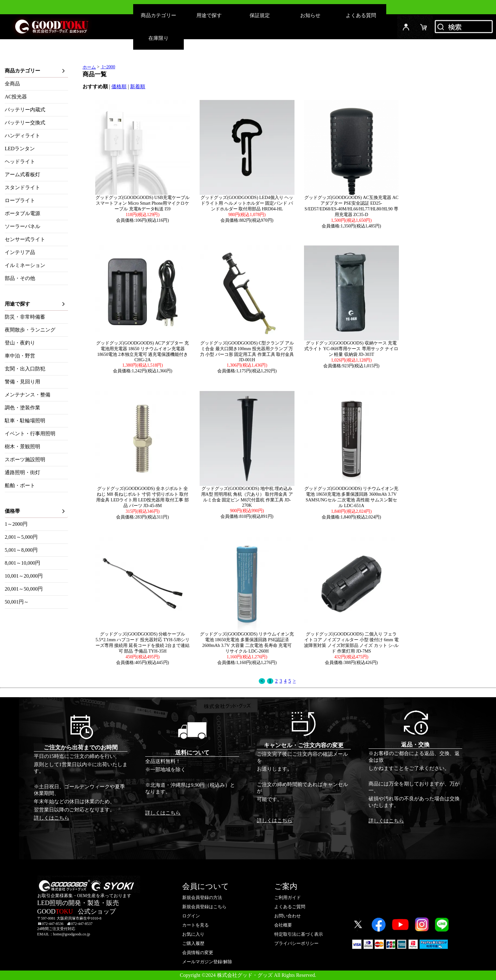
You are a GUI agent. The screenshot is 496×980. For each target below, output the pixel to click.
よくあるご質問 (290, 907)
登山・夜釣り (20, 343)
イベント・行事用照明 (30, 434)
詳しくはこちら (52, 818)
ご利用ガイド (288, 898)
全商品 (12, 84)
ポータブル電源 (22, 213)
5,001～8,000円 (21, 550)
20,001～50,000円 (24, 589)
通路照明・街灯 (22, 472)
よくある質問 (361, 15)
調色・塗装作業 (22, 408)
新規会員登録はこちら (204, 907)
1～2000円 (16, 524)
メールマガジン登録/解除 (207, 962)
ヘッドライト (20, 161)
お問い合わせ (288, 916)
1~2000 (108, 67)
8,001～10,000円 (22, 563)
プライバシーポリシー (296, 943)
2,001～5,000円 (21, 537)
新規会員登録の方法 (202, 898)
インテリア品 (20, 252)
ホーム (89, 67)
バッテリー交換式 (25, 123)
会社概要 (283, 925)
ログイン (406, 27)
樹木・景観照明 (22, 447)
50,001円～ (17, 602)
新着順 (138, 87)
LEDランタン (20, 149)
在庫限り (158, 38)
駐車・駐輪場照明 (25, 421)
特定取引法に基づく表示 (299, 934)
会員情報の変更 (198, 953)
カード (424, 27)
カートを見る (195, 925)
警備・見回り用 (22, 382)
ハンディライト (22, 136)
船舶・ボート (20, 485)
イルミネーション (25, 265)
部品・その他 (20, 278)
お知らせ (310, 15)
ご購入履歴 (193, 943)
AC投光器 (16, 97)
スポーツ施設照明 (25, 459)
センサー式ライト (25, 239)
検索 (464, 27)
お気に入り (193, 934)
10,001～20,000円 (24, 576)
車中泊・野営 (20, 356)
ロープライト (20, 200)
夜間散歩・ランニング (30, 330)
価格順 (119, 87)
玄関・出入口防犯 (25, 369)
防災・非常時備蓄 (25, 317)
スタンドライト (22, 187)
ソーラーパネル (22, 226)
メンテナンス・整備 (28, 395)
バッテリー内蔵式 (25, 110)
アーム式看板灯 (22, 174)
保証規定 (260, 15)
